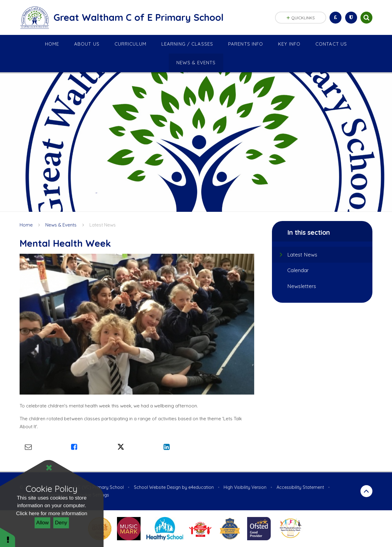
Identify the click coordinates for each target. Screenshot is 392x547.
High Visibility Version (245, 487)
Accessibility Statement (300, 487)
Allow (42, 523)
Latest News (103, 225)
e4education (201, 487)
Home (26, 225)
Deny (61, 523)
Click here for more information (52, 513)
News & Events (61, 225)
